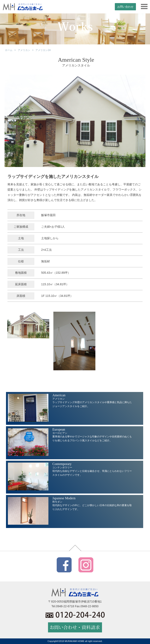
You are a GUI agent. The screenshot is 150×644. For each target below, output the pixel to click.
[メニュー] (144, 7)
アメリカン (24, 50)
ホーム (9, 50)
